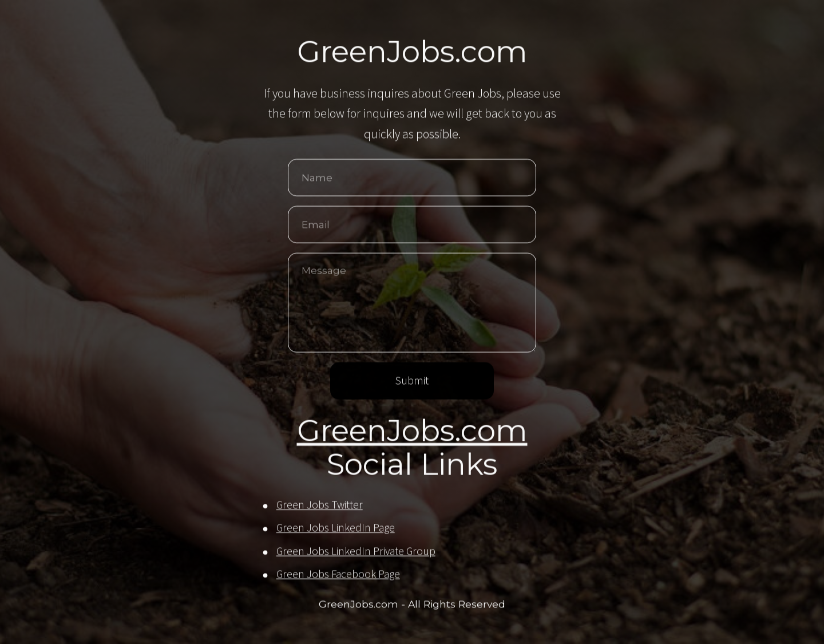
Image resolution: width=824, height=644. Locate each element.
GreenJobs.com (412, 431)
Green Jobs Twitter (320, 505)
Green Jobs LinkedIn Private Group (356, 552)
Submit (412, 381)
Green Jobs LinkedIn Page (336, 528)
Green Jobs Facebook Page (338, 575)
